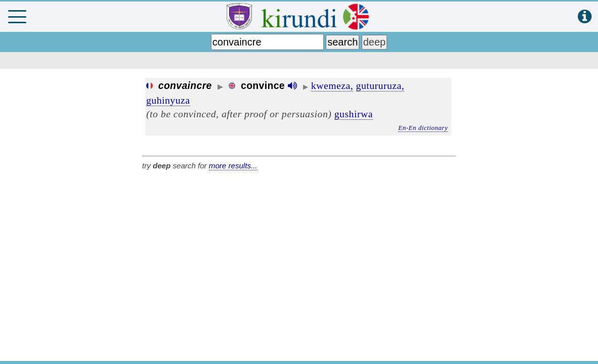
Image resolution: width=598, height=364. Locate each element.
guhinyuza (168, 100)
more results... (233, 166)
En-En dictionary (423, 128)
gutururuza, (380, 85)
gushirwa (354, 114)
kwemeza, (332, 85)
